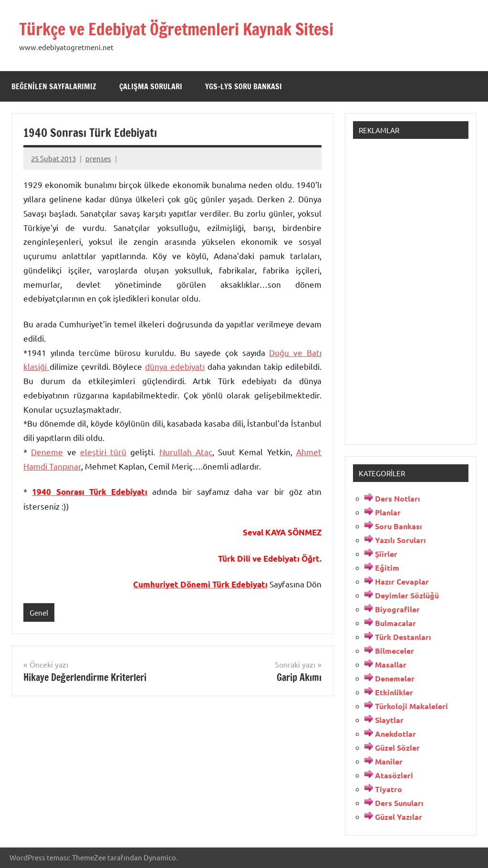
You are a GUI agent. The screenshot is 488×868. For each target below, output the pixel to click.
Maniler (389, 761)
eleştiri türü (103, 452)
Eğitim (387, 568)
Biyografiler (397, 609)
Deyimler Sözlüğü (407, 595)
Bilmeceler (395, 651)
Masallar (391, 664)
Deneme (47, 452)
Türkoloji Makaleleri (411, 706)
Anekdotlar (395, 734)
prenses (98, 158)
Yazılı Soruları (400, 540)
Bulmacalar (395, 623)
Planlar (388, 512)
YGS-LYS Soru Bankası (244, 86)
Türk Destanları (403, 637)
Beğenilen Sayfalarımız (54, 86)
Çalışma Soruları (151, 86)
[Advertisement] (411, 290)
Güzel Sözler (397, 748)
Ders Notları (398, 498)
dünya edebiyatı (175, 366)
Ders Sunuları (399, 803)
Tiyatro (389, 789)
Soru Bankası (399, 526)
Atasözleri (394, 775)
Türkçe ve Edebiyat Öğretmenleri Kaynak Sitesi (185, 29)
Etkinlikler (394, 692)
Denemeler (395, 678)
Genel (39, 612)
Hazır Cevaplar (402, 581)
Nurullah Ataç (186, 452)
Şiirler (386, 554)
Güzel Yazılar (399, 817)
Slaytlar (389, 720)
